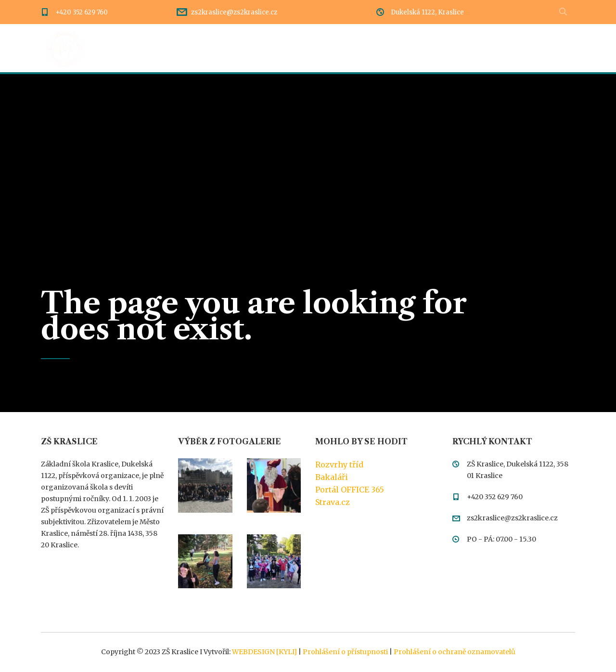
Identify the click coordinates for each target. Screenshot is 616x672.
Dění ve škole (183, 48)
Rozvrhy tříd (339, 465)
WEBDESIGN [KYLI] (264, 652)
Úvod (126, 48)
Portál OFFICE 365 (350, 490)
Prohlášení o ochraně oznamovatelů (455, 652)
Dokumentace (321, 48)
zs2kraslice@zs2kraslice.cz (234, 12)
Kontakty (485, 48)
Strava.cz (333, 502)
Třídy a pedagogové (408, 48)
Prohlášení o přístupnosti (345, 652)
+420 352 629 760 (82, 12)
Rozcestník (251, 48)
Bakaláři (332, 477)
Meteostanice (550, 48)
